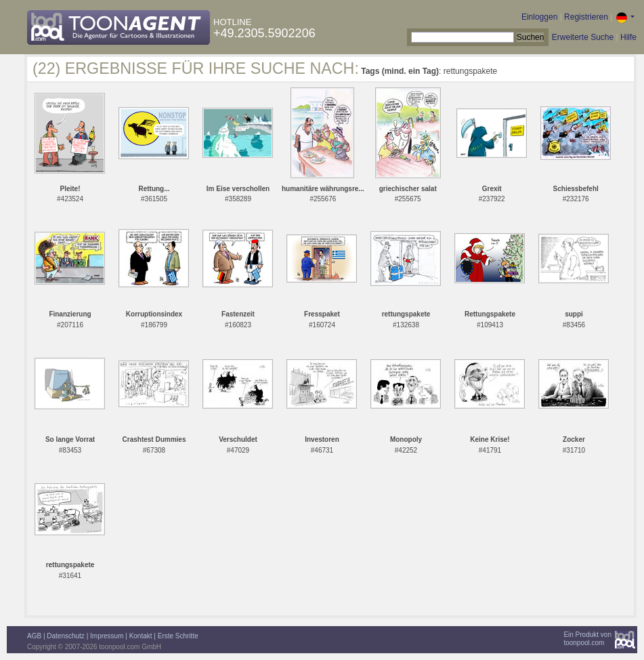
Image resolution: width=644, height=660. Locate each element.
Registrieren (586, 17)
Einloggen (539, 17)
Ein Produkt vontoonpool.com (587, 639)
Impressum (107, 636)
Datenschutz (66, 636)
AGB (34, 636)
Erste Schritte (178, 636)
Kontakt (141, 636)
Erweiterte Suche (583, 37)
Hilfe (628, 37)
